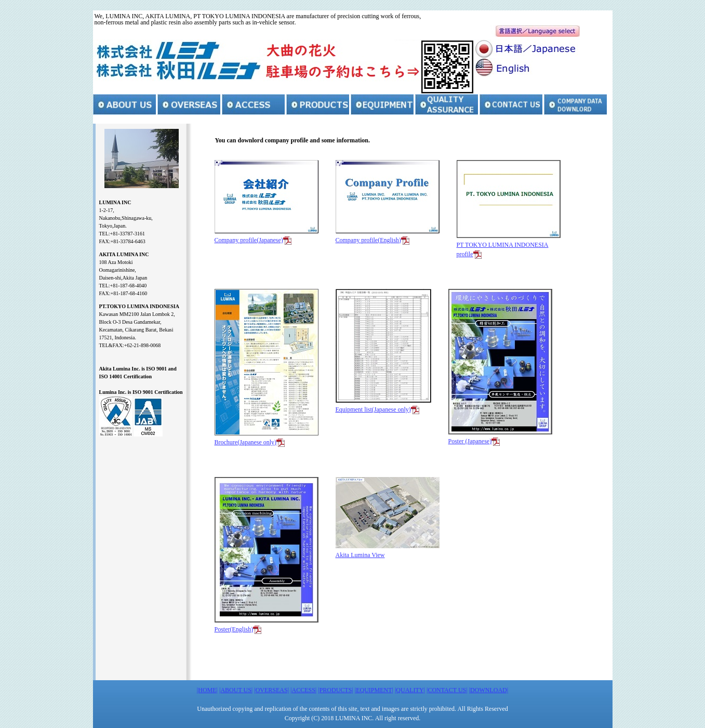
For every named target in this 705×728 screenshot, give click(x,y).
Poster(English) (234, 629)
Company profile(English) (368, 240)
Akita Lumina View (360, 555)
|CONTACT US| (447, 690)
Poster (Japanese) (470, 441)
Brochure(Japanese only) (246, 442)
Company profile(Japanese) (249, 240)
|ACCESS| (303, 690)
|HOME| (207, 690)
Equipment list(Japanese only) (373, 409)
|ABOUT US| (236, 690)
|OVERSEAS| (271, 690)
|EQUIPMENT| (374, 690)
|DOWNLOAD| (489, 690)
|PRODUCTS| (336, 690)
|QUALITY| (410, 690)
